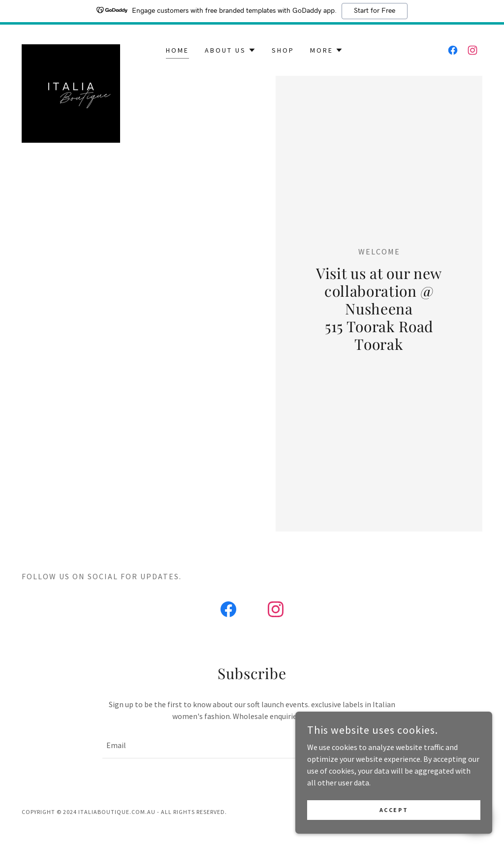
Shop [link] (283, 50)
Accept (394, 810)
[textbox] (212, 746)
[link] (71, 48)
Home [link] (177, 50)
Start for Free (375, 11)
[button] (230, 50)
